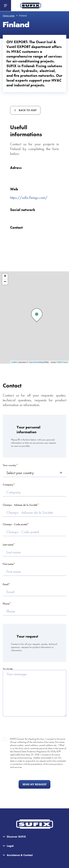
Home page (9, 16)
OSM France (62, 362)
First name (8, 564)
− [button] (5, 282)
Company (8, 485)
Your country (9, 465)
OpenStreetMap (36, 362)
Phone (6, 604)
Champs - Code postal (15, 524)
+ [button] (5, 276)
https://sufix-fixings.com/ (29, 198)
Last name (8, 545)
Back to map (27, 110)
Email (6, 584)
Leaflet (14, 362)
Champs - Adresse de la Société (20, 505)
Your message (8, 669)
